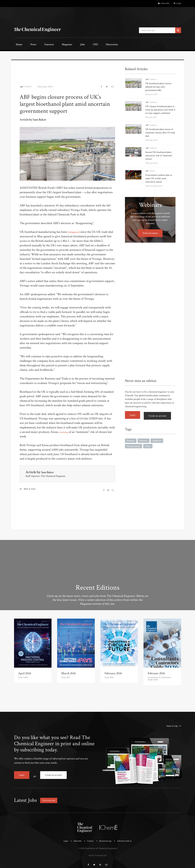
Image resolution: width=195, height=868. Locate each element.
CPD (77, 45)
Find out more (150, 236)
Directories (90, 45)
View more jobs (50, 797)
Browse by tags (106, 837)
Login (177, 3)
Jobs (68, 45)
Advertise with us (126, 837)
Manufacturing (134, 448)
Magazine (56, 45)
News (28, 45)
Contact (89, 837)
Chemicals (158, 442)
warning (65, 431)
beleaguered (75, 231)
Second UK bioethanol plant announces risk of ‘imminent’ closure (160, 158)
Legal (63, 837)
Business (131, 442)
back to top (172, 725)
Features (41, 45)
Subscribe (164, 3)
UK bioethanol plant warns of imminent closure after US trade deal (160, 135)
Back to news (30, 488)
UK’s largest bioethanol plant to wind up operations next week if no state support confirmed (160, 110)
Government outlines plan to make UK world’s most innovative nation (160, 181)
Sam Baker (49, 471)
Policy (152, 173)
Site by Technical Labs (98, 851)
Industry (29, 86)
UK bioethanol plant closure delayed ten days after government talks (159, 86)
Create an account (159, 417)
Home (17, 45)
